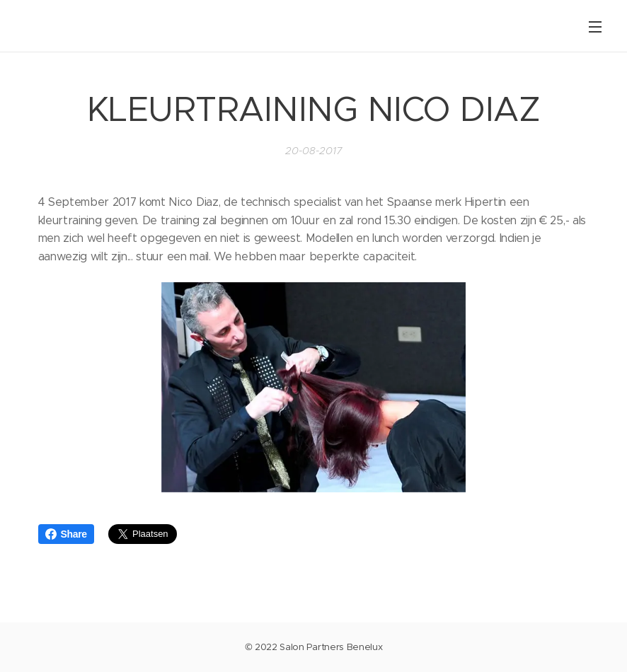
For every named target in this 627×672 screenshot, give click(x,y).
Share (66, 534)
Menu (595, 27)
